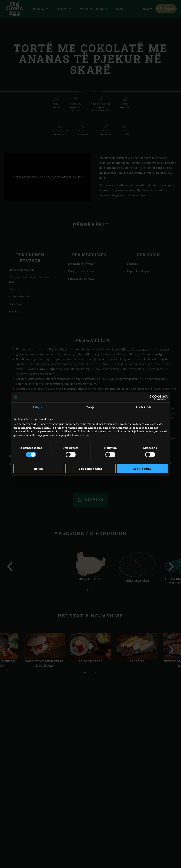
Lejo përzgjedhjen (91, 469)
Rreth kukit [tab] (144, 407)
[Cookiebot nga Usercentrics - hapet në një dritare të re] (152, 397)
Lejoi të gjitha (142, 469)
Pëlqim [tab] (37, 407)
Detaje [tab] (90, 407)
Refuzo (39, 469)
